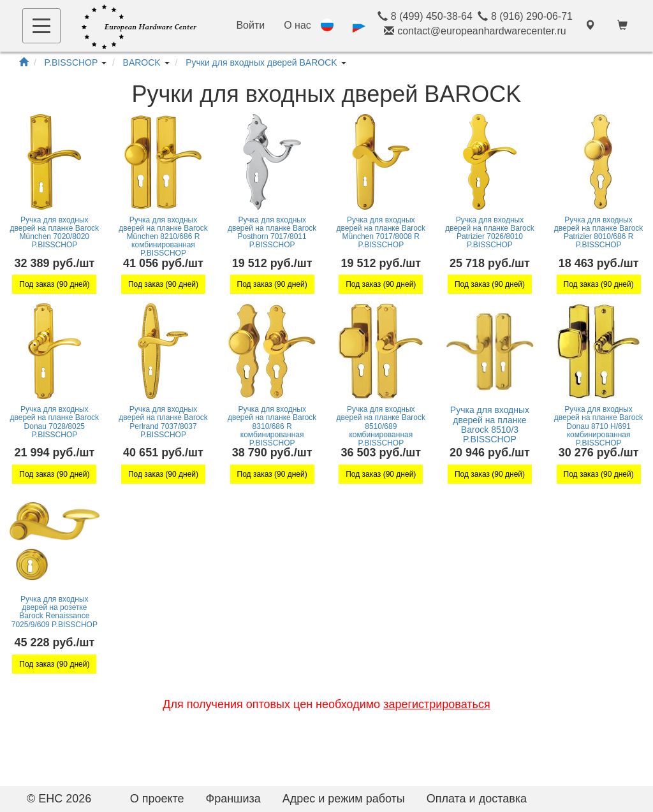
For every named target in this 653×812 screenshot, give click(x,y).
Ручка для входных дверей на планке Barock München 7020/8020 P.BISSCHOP (55, 233)
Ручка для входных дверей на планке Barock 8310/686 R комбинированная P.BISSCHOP (272, 426)
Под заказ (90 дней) (54, 284)
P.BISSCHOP (71, 62)
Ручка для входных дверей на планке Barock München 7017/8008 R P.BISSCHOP (381, 233)
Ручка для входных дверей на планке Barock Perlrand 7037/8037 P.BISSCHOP (163, 422)
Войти (250, 25)
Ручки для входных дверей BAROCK (261, 62)
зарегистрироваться (437, 704)
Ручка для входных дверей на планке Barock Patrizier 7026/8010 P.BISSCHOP (489, 233)
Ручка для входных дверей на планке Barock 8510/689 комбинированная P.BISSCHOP (381, 426)
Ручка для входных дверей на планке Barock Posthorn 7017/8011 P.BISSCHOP (272, 233)
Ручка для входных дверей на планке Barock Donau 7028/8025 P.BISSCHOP (55, 422)
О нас (297, 25)
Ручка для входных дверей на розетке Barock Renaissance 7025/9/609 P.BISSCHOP (55, 612)
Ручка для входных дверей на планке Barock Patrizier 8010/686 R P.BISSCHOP (598, 233)
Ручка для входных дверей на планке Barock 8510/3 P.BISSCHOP (490, 424)
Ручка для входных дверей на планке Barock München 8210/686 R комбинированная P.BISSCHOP (163, 237)
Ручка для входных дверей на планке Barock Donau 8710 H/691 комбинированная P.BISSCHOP (598, 426)
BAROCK (142, 62)
